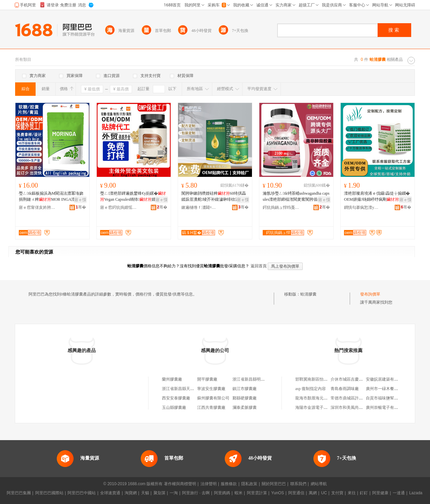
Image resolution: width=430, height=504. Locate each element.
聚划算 (160, 493)
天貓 (145, 493)
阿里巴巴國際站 (49, 493)
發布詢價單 (370, 294)
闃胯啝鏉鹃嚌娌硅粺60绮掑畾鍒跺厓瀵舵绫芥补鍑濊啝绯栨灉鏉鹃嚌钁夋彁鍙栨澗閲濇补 (214, 197)
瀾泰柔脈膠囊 (245, 408)
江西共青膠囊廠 (211, 408)
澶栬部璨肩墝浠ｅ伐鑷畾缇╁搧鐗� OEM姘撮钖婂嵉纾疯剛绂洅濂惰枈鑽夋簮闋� (377, 197)
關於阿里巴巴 (274, 484)
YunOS (277, 493)
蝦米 (239, 493)
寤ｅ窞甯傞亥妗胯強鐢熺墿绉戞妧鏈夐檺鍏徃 (37, 207)
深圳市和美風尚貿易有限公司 (357, 408)
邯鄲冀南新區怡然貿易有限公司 (324, 379)
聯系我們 (298, 484)
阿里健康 (380, 493)
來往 (352, 493)
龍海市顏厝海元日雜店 (315, 398)
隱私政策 (249, 484)
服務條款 (229, 484)
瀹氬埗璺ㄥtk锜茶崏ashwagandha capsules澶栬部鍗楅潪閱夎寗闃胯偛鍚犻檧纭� (296, 197)
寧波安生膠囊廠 (211, 389)
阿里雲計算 (257, 493)
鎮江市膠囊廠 (245, 389)
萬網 (313, 493)
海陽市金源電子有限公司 (317, 408)
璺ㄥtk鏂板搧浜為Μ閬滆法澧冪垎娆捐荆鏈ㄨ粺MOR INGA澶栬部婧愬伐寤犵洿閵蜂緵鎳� (51, 197)
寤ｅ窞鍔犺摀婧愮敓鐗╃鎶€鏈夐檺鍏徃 (119, 207)
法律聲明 (209, 484)
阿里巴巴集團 (19, 493)
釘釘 (364, 493)
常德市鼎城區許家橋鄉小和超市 (359, 398)
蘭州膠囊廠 (172, 379)
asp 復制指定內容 (311, 389)
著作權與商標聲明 (180, 484)
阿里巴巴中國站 (82, 493)
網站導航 (319, 484)
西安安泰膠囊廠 (176, 398)
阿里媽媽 (222, 493)
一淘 (174, 493)
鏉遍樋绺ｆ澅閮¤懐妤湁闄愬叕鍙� (200, 207)
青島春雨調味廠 (345, 389)
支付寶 (337, 493)
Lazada (416, 493)
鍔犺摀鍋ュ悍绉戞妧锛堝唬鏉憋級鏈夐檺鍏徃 (281, 207)
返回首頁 (259, 266)
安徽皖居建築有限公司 (386, 379)
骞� (81, 207)
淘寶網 (131, 493)
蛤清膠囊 (308, 294)
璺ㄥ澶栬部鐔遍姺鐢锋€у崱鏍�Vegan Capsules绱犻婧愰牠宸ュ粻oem (133, 197)
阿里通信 (296, 493)
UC (324, 493)
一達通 (399, 493)
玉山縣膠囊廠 (174, 408)
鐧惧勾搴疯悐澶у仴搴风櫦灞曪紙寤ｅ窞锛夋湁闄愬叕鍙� (362, 207)
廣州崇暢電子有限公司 (386, 408)
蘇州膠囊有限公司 (213, 398)
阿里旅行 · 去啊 (196, 493)
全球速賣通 (110, 493)
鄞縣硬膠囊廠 (245, 398)
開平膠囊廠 (207, 379)
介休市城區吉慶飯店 (349, 379)
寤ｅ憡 (80, 200)
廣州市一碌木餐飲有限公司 (390, 389)
